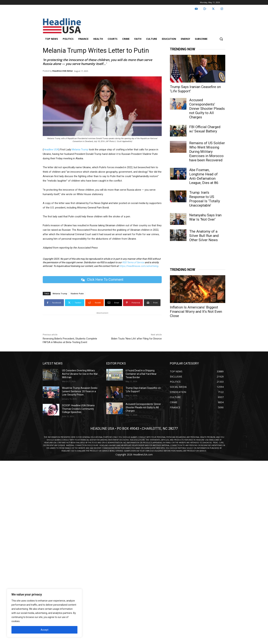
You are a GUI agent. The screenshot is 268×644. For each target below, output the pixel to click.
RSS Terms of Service (133, 262)
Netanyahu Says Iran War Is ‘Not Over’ (205, 217)
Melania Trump (80, 150)
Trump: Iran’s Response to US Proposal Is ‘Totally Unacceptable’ (205, 199)
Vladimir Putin (77, 293)
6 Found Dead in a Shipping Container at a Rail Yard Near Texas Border (141, 374)
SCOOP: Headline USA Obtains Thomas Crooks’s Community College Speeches (78, 409)
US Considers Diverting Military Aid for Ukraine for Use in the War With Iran (80, 374)
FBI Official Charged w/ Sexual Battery (205, 129)
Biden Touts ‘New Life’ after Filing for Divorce (136, 339)
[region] (44, 613)
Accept (45, 630)
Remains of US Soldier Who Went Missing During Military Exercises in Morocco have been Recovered (207, 152)
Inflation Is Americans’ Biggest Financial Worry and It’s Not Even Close (196, 312)
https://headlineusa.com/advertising (139, 266)
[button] (221, 39)
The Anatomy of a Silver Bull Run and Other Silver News (204, 236)
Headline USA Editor (63, 71)
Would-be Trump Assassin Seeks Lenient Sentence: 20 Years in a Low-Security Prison (80, 391)
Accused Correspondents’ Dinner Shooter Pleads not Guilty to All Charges (207, 109)
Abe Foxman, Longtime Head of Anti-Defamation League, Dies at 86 (204, 176)
